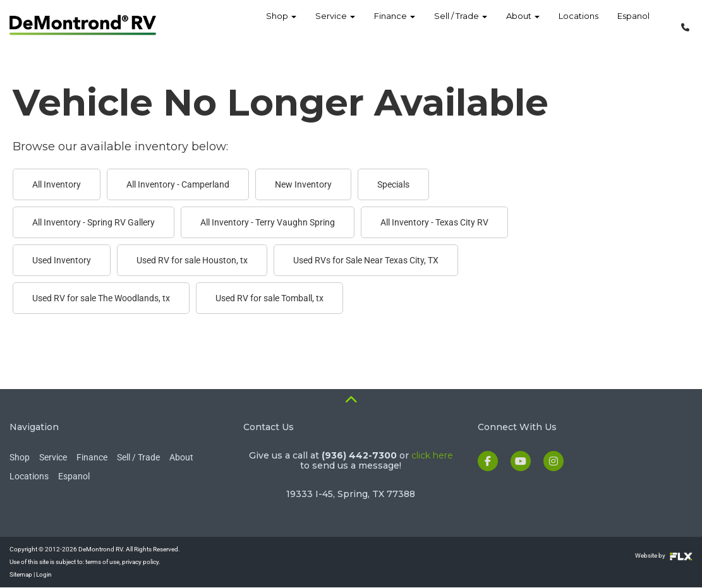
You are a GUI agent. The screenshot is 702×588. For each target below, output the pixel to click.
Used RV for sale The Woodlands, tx (101, 298)
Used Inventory (62, 260)
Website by (664, 555)
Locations (578, 25)
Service (335, 25)
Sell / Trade (461, 25)
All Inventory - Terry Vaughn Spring (268, 222)
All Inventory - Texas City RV (434, 222)
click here (432, 455)
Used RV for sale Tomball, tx (269, 298)
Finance (395, 25)
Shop (281, 25)
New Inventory (303, 184)
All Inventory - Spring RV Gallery (94, 222)
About (523, 25)
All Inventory (57, 184)
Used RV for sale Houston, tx (192, 260)
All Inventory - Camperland (178, 184)
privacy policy (140, 562)
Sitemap (21, 574)
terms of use (102, 562)
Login (44, 574)
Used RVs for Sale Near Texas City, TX (366, 260)
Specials (393, 184)
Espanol (633, 25)
